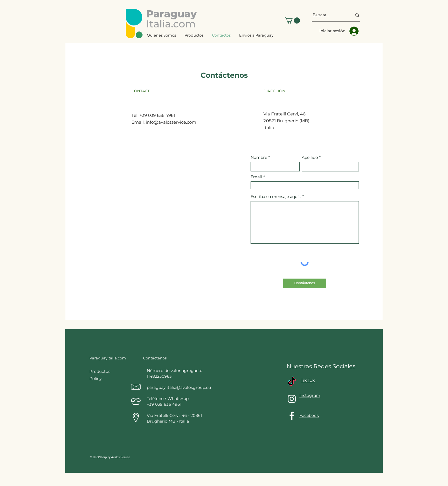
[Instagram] (292, 399)
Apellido (310, 157)
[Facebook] (292, 416)
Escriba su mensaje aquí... (276, 197)
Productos (100, 371)
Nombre (259, 157)
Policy (96, 379)
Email (256, 177)
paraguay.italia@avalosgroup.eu (179, 387)
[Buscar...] (328, 15)
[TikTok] (292, 382)
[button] (292, 21)
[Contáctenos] (305, 283)
